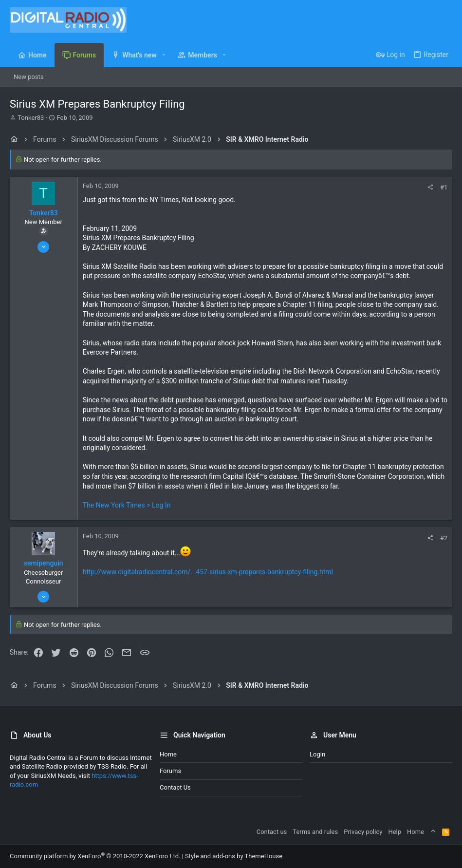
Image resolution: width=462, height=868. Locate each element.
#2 (444, 538)
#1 (444, 187)
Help (395, 832)
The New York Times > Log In (127, 505)
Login (317, 754)
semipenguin (44, 563)
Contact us (175, 787)
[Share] (430, 187)
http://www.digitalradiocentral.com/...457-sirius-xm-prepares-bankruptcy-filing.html (208, 572)
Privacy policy (363, 832)
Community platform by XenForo (95, 856)
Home (168, 754)
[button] (164, 55)
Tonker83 (31, 118)
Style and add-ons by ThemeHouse (234, 856)
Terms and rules (315, 832)
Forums (170, 771)
